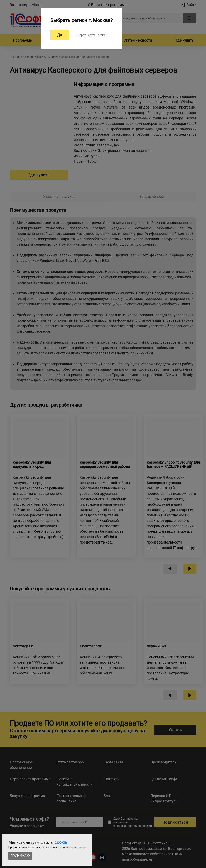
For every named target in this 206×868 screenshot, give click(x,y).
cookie (61, 842)
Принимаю (20, 856)
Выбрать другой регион (91, 35)
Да (60, 35)
